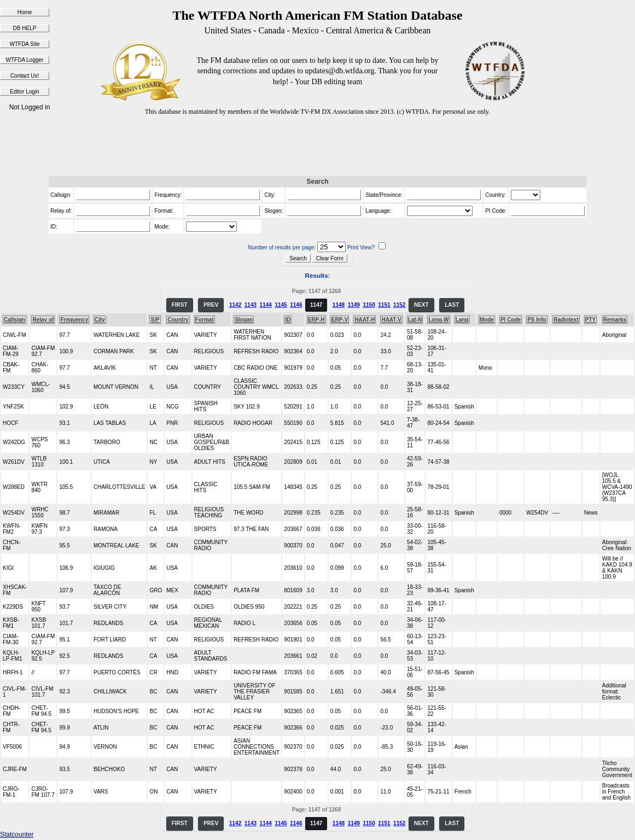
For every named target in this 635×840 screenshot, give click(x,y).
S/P (155, 320)
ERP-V (340, 320)
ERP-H (316, 320)
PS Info (537, 320)
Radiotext (566, 320)
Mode (487, 320)
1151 (384, 305)
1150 (369, 305)
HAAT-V (391, 320)
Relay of (43, 320)
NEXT (421, 305)
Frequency (74, 320)
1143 (250, 305)
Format (205, 320)
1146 (296, 305)
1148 (339, 305)
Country (178, 320)
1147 (316, 305)
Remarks (615, 320)
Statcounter (17, 835)
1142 (235, 305)
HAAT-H (365, 320)
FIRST (180, 305)
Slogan (244, 320)
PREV (211, 305)
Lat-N (415, 320)
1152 (399, 305)
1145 (281, 305)
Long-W (438, 320)
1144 (266, 305)
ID (288, 320)
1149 (354, 305)
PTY (590, 320)
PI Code (511, 320)
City (100, 320)
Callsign (14, 320)
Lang (462, 320)
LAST (452, 305)
